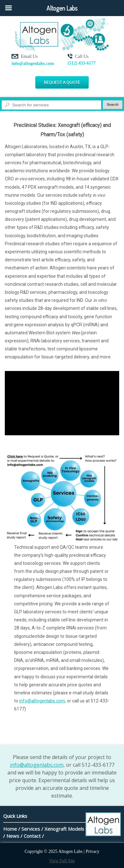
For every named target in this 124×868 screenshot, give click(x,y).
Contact (32, 836)
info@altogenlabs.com (33, 63)
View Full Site (62, 861)
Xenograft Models (64, 829)
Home (10, 829)
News (13, 836)
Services (31, 829)
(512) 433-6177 (82, 63)
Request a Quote (62, 82)
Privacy (93, 851)
